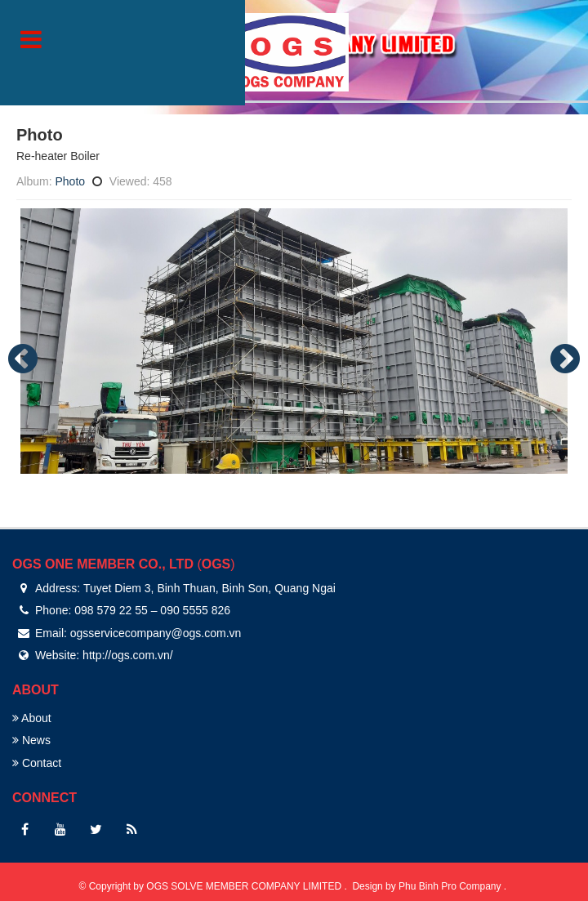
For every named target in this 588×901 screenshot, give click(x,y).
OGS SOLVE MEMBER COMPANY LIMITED (245, 886)
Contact (37, 763)
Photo (70, 181)
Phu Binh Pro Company (451, 886)
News (31, 740)
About (32, 718)
